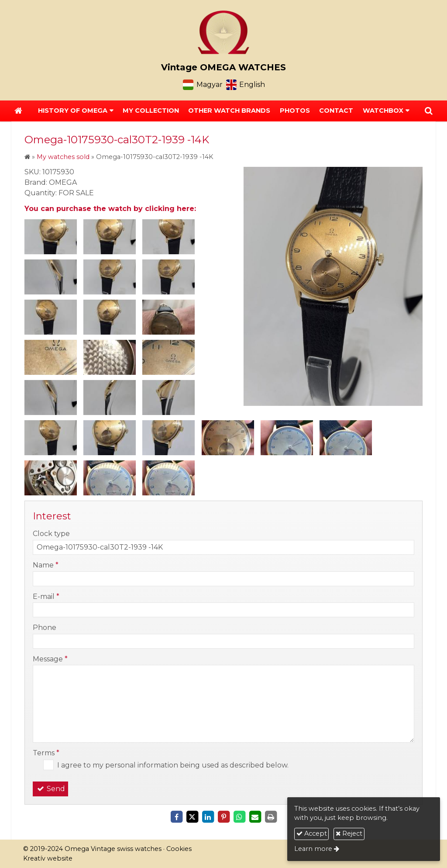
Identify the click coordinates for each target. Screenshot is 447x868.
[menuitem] (151, 111)
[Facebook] (176, 817)
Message (50, 659)
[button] (429, 111)
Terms (46, 753)
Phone (45, 628)
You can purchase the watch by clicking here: (110, 209)
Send (50, 789)
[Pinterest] (223, 817)
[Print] (271, 817)
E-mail (46, 597)
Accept (312, 833)
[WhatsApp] (239, 817)
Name (46, 565)
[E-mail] (255, 817)
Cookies (179, 849)
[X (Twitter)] (192, 817)
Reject (349, 833)
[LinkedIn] (208, 817)
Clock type (51, 534)
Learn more (313, 849)
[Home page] (223, 32)
